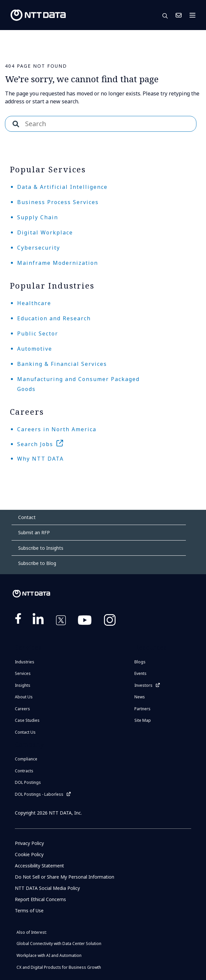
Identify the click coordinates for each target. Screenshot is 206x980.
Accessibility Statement (40, 866)
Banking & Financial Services (62, 364)
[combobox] (101, 124)
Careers (22, 709)
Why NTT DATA (40, 459)
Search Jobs (35, 444)
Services (23, 673)
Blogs (140, 662)
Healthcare (34, 303)
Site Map (143, 720)
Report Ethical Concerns (41, 899)
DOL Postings (28, 782)
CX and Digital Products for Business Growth (59, 967)
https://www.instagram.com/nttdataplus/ (110, 621)
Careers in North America (57, 429)
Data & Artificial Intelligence (62, 187)
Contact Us (179, 15)
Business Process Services (58, 202)
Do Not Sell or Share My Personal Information (65, 877)
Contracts (24, 771)
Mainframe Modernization (58, 263)
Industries (25, 662)
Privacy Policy (29, 843)
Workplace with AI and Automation (49, 955)
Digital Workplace (45, 232)
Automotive (35, 349)
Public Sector (38, 333)
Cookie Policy (29, 854)
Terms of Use (29, 910)
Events (140, 673)
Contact (27, 517)
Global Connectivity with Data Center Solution (59, 944)
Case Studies (27, 720)
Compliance (26, 759)
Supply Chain (38, 217)
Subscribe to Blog (37, 563)
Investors (143, 685)
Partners (142, 709)
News (140, 697)
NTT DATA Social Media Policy (47, 888)
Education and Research (54, 318)
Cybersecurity (39, 248)
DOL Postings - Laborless (39, 794)
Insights (23, 685)
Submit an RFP (34, 532)
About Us (24, 697)
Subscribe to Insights (41, 548)
